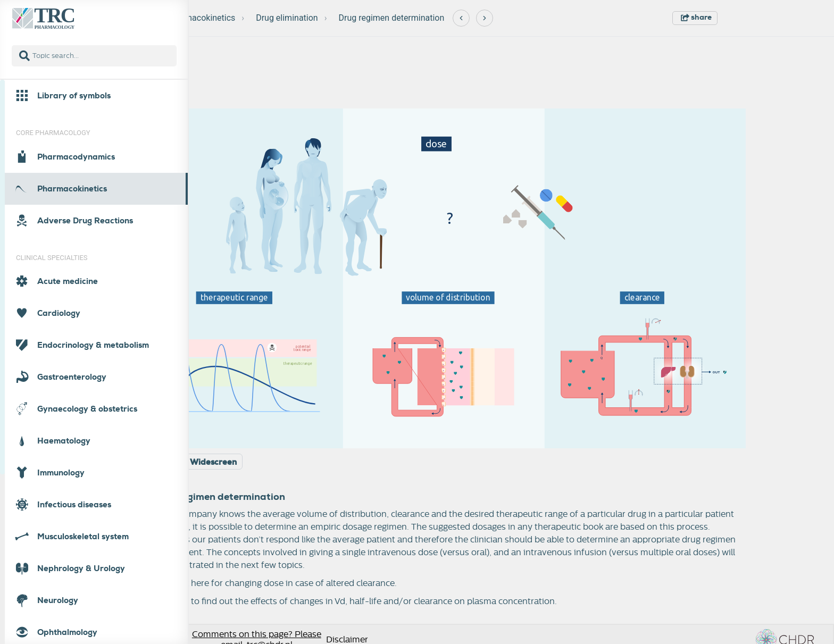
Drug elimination (287, 18)
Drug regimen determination (391, 18)
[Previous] (461, 18)
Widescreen (213, 462)
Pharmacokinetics (201, 18)
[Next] (485, 18)
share (696, 17)
